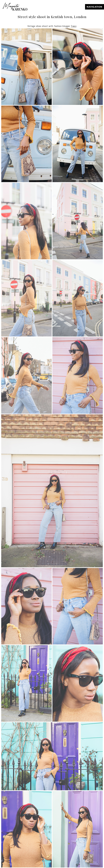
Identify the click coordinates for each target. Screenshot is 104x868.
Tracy (74, 26)
